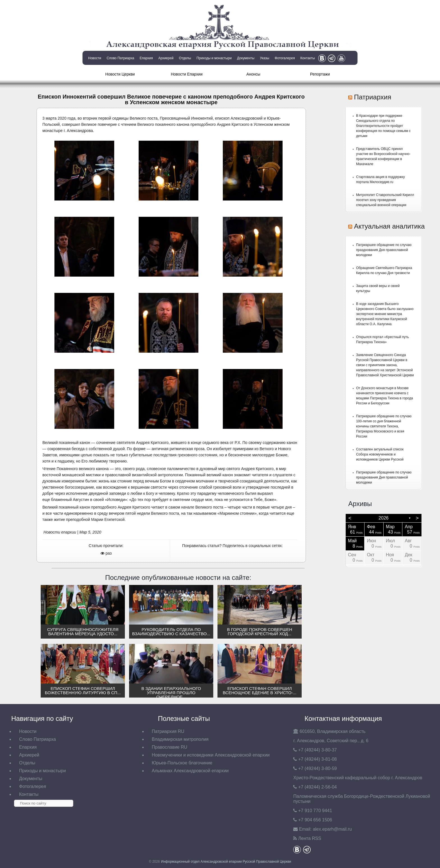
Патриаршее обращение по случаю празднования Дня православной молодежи (384, 250)
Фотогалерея (285, 58)
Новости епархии (60, 532)
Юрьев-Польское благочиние (182, 763)
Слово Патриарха (120, 58)
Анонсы (253, 74)
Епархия (146, 58)
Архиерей (166, 58)
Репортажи (320, 74)
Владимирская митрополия (180, 739)
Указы (264, 58)
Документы (246, 58)
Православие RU (170, 747)
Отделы (185, 58)
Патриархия (373, 97)
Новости (95, 58)
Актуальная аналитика (389, 226)
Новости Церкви (120, 74)
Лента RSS (310, 838)
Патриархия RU (168, 731)
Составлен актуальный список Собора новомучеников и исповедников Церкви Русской (380, 454)
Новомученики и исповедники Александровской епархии (211, 755)
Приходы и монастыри (214, 58)
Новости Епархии (187, 74)
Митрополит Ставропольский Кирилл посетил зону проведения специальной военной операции (385, 200)
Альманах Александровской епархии (190, 771)
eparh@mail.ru (332, 829)
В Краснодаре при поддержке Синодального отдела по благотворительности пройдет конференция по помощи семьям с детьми (383, 126)
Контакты (308, 58)
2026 (384, 518)
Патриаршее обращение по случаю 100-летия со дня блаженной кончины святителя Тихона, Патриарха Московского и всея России (384, 426)
